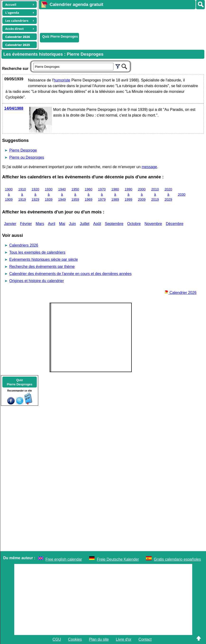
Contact (145, 639)
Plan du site (99, 639)
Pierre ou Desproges (27, 157)
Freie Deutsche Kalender (118, 559)
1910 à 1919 (22, 194)
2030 (182, 194)
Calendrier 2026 (181, 293)
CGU (57, 639)
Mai (62, 224)
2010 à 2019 (155, 194)
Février (26, 224)
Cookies (75, 639)
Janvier (10, 224)
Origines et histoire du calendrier (37, 281)
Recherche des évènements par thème (42, 267)
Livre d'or (124, 639)
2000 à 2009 (142, 194)
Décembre (175, 224)
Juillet (85, 224)
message (149, 167)
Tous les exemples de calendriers (37, 252)
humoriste (62, 80)
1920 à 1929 (35, 194)
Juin (73, 224)
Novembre (153, 224)
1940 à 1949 (62, 194)
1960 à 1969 (89, 194)
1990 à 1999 (128, 194)
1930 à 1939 (49, 194)
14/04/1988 (14, 108)
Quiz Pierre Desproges (60, 36)
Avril (52, 224)
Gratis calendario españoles (177, 559)
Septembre (114, 224)
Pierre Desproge (23, 150)
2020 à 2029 (168, 194)
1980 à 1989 (115, 194)
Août (97, 224)
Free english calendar (64, 559)
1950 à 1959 (75, 194)
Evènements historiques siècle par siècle (44, 259)
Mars (40, 224)
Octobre (134, 224)
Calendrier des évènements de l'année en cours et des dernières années (70, 274)
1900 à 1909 (9, 194)
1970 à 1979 (102, 194)
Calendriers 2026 (24, 245)
